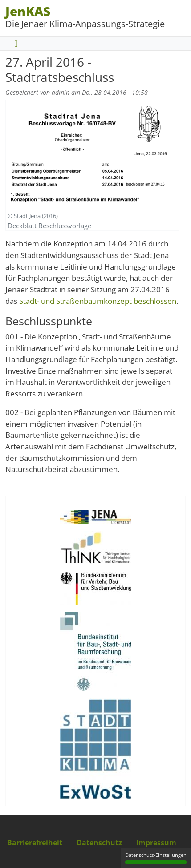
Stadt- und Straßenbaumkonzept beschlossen (98, 301)
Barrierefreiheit (35, 843)
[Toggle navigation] (16, 44)
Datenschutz (99, 843)
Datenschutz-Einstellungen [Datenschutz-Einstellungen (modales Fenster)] (156, 858)
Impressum (156, 843)
